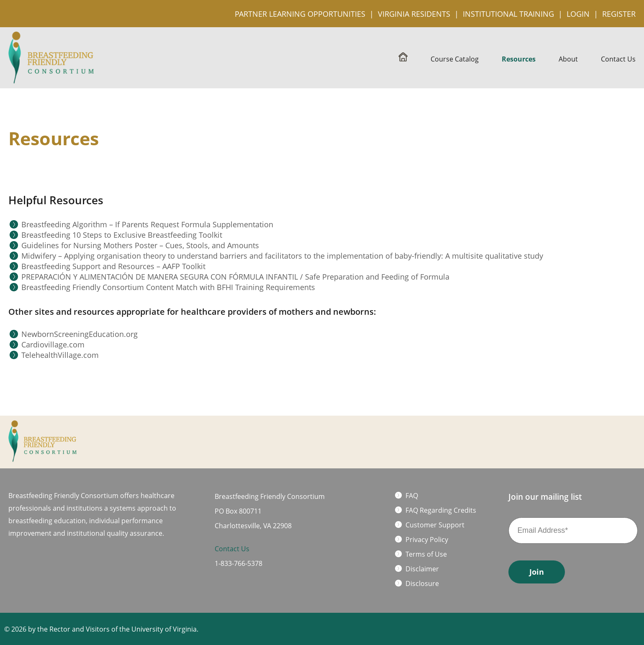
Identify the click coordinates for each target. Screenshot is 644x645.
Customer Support (435, 525)
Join (537, 572)
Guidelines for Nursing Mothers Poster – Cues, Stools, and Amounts (140, 245)
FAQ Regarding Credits (441, 510)
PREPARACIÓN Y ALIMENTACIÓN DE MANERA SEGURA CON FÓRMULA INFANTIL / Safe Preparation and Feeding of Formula (235, 277)
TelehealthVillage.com (60, 355)
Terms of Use (426, 554)
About (568, 59)
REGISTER (619, 14)
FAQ (412, 496)
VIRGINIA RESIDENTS (414, 14)
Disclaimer (422, 569)
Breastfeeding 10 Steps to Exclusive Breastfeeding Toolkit (122, 235)
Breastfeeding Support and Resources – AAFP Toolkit (113, 266)
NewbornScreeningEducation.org (80, 334)
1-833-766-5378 (239, 563)
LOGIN (578, 14)
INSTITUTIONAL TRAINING (508, 14)
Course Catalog (455, 59)
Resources (519, 59)
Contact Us (618, 59)
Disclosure (422, 583)
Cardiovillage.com (53, 344)
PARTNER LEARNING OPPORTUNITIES (300, 14)
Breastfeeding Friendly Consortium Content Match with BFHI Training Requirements (168, 287)
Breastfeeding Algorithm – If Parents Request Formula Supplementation (147, 224)
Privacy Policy (427, 540)
